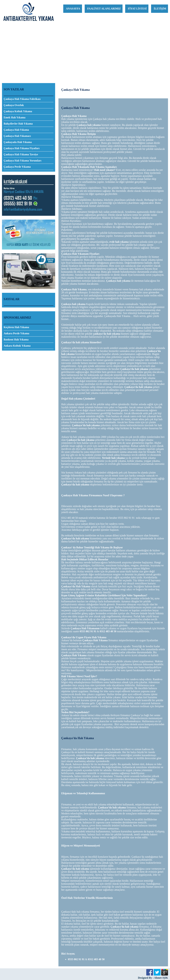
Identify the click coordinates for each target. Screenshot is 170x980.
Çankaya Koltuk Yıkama (18, 111)
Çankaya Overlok (14, 105)
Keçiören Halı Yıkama (16, 327)
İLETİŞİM (160, 9)
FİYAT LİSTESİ (137, 9)
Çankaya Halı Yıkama (16, 130)
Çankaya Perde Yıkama (17, 167)
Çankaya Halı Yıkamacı (17, 136)
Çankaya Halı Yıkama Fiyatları (22, 148)
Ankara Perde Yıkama (16, 333)
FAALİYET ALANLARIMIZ (104, 9)
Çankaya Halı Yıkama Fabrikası (22, 99)
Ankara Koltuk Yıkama (17, 346)
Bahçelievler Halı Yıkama (18, 124)
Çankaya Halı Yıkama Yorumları (22, 161)
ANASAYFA (73, 9)
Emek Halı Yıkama (15, 117)
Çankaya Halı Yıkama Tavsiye (21, 154)
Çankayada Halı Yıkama (18, 142)
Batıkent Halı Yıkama (16, 340)
